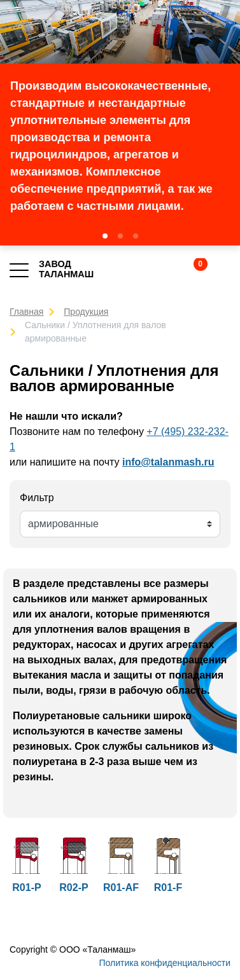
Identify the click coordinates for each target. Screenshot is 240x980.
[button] (105, 236)
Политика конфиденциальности (165, 963)
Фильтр (37, 498)
